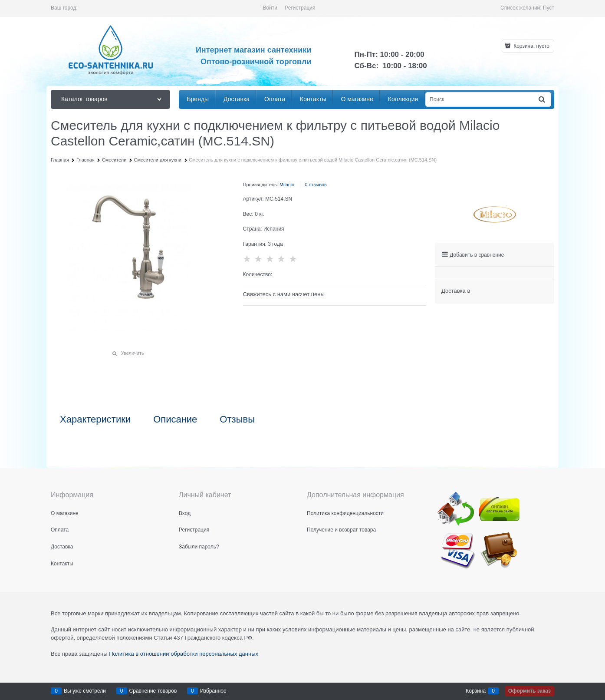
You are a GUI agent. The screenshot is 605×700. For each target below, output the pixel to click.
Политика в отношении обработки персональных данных (184, 654)
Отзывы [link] (237, 419)
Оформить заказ (529, 691)
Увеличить (133, 353)
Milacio (287, 185)
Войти (270, 8)
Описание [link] (175, 419)
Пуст (549, 8)
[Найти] (543, 100)
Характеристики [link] (95, 419)
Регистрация (300, 8)
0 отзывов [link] (316, 185)
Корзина (476, 691)
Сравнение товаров (153, 691)
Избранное (213, 691)
